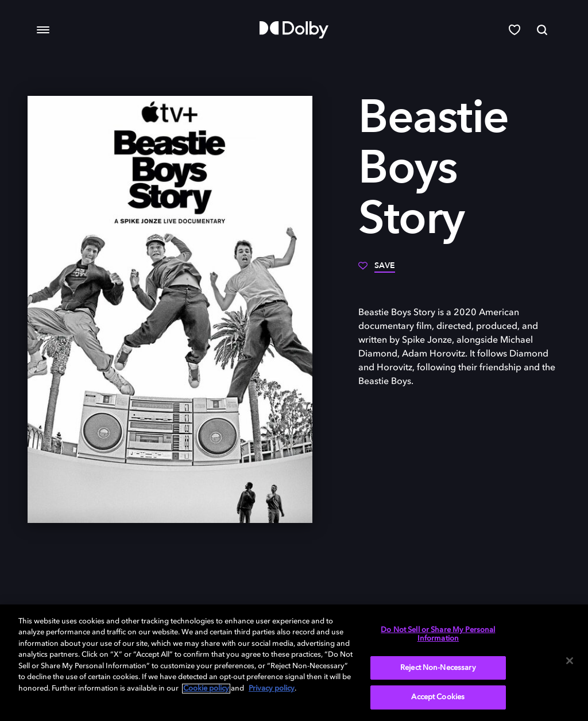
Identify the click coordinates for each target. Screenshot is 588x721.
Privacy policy (272, 689)
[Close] (570, 661)
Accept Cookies (438, 697)
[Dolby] (294, 30)
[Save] (377, 270)
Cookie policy (206, 689)
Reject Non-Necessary (438, 668)
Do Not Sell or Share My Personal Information (438, 635)
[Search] (542, 30)
